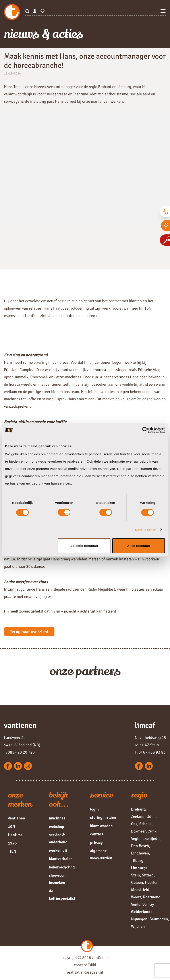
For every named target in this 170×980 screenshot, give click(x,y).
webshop (57, 827)
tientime (15, 835)
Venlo (136, 904)
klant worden (101, 826)
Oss (134, 824)
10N (12, 827)
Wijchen (138, 926)
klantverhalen (61, 859)
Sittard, (148, 875)
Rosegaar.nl (93, 972)
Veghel (137, 839)
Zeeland (138, 817)
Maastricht (140, 890)
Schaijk (145, 824)
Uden (151, 817)
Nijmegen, (140, 919)
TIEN (12, 851)
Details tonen (146, 530)
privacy (96, 843)
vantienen (16, 818)
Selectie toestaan (84, 546)
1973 (12, 843)
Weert (136, 897)
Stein (135, 875)
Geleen (137, 882)
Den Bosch (140, 846)
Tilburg (137, 860)
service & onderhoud (58, 838)
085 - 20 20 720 (19, 752)
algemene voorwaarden (101, 854)
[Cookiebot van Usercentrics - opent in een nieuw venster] (146, 430)
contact (97, 834)
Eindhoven (140, 853)
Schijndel (153, 839)
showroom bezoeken (58, 879)
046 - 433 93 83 (150, 752)
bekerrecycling (62, 867)
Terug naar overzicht (29, 632)
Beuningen (159, 919)
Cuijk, (153, 831)
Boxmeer (138, 831)
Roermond (152, 897)
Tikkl (92, 965)
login (94, 809)
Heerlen (152, 882)
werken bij (58, 850)
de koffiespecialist (62, 895)
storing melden (103, 817)
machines (57, 818)
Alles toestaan (138, 546)
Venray (148, 904)
